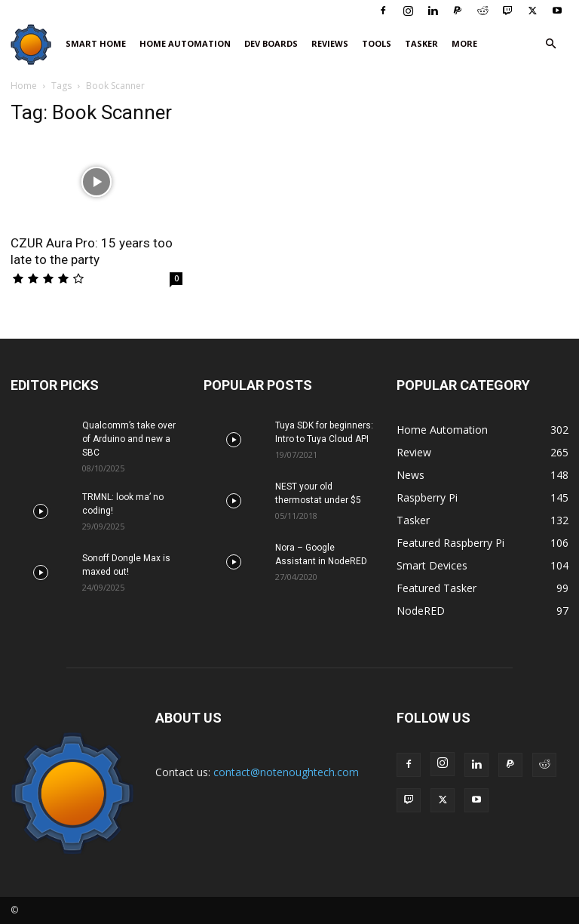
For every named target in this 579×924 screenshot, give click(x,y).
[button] (550, 44)
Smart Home (96, 43)
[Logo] (35, 44)
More (464, 43)
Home (24, 86)
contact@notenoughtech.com (286, 772)
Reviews (330, 43)
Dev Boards (271, 43)
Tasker (421, 43)
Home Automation (185, 43)
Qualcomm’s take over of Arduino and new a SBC (129, 439)
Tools (377, 43)
